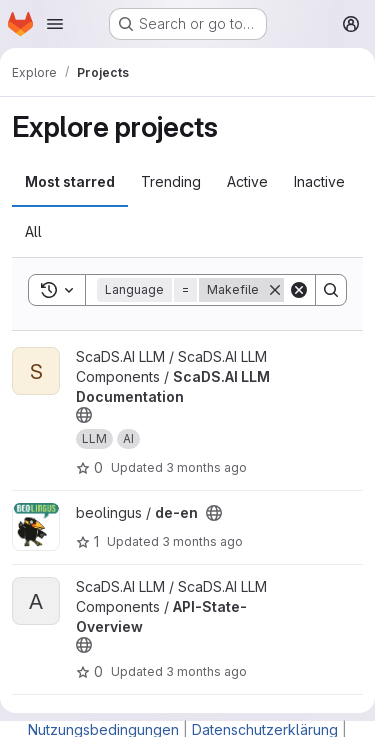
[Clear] (299, 290)
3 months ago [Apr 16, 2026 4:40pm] (206, 467)
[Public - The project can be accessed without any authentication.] (84, 415)
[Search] (331, 290)
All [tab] (33, 231)
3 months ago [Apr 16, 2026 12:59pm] (206, 671)
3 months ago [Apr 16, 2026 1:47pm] (202, 541)
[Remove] (275, 290)
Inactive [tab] (319, 181)
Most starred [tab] (70, 181)
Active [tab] (247, 181)
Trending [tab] (171, 181)
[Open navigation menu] (55, 24)
